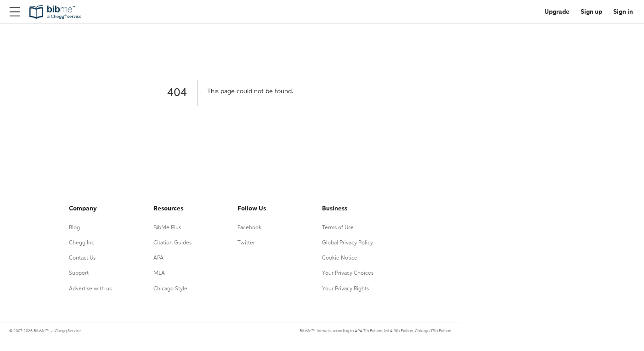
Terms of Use (338, 228)
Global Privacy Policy (347, 243)
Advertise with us (90, 289)
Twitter (246, 243)
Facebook (249, 228)
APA (158, 258)
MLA (159, 273)
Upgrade (557, 12)
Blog (74, 228)
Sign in (623, 12)
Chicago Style (170, 289)
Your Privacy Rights (345, 289)
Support (79, 273)
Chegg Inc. (82, 243)
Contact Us (82, 258)
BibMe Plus (167, 228)
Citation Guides (172, 243)
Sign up (591, 12)
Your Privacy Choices (348, 273)
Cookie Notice (340, 258)
